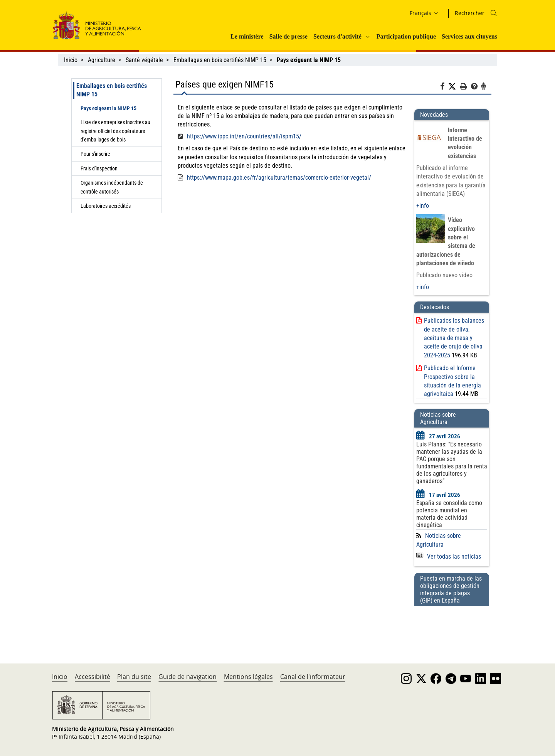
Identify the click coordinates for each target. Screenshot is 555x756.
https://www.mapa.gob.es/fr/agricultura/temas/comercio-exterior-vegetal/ (279, 178)
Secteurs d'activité (337, 36)
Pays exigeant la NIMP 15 (108, 108)
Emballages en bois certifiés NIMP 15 (220, 60)
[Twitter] (454, 87)
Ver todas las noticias (449, 556)
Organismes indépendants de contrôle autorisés (112, 187)
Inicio (71, 60)
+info (423, 206)
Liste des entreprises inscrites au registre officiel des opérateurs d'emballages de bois (115, 131)
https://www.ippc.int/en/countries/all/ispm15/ (244, 136)
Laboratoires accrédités (106, 206)
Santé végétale (144, 60)
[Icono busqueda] (494, 13)
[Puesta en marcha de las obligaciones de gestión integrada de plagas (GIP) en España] (452, 627)
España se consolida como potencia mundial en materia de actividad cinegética (449, 514)
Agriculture (102, 60)
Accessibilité (92, 677)
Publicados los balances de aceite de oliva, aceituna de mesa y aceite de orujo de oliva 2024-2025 (454, 338)
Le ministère (247, 36)
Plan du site (134, 677)
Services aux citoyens (469, 36)
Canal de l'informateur (313, 677)
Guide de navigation (188, 677)
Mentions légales (248, 677)
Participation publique (406, 36)
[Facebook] (444, 88)
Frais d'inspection (99, 168)
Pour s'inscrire (95, 154)
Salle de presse (288, 36)
